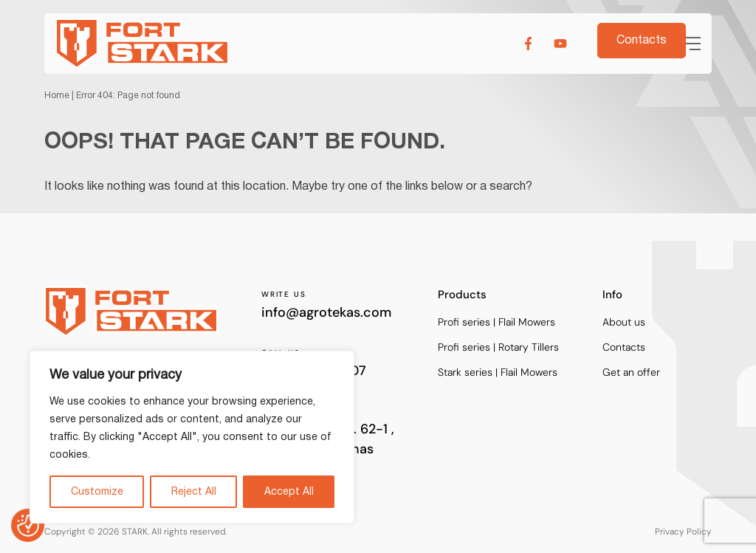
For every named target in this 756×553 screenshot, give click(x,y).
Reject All (194, 492)
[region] (192, 437)
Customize (97, 492)
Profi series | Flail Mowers (496, 322)
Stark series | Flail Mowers (498, 372)
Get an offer (631, 372)
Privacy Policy (683, 531)
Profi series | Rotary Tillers (498, 347)
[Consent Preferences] (28, 526)
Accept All (289, 492)
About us (624, 322)
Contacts (624, 347)
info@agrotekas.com (326, 312)
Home (57, 96)
